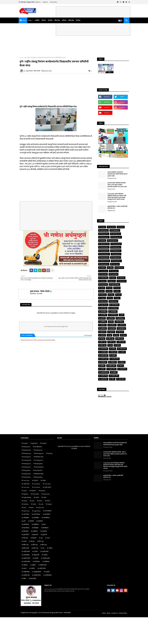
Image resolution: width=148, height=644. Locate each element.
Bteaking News (105, 264)
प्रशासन (124, 335)
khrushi (118, 288)
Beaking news (104, 230)
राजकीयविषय (104, 352)
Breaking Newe (105, 247)
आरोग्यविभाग (104, 312)
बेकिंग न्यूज (111, 339)
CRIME (111, 268)
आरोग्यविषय (103, 315)
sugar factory (104, 305)
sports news (104, 301)
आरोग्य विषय (104, 308)
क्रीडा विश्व (57, 20)
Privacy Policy (53, 2)
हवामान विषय (122, 379)
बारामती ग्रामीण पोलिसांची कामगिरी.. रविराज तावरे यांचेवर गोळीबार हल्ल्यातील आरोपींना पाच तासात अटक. (117, 185)
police (102, 291)
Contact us (45, 2)
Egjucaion (112, 281)
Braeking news (116, 234)
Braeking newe (104, 234)
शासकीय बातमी (104, 359)
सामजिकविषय (123, 369)
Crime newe (114, 271)
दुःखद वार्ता (112, 332)
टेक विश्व (50, 20)
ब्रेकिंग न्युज (103, 342)
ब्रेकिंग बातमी (122, 342)
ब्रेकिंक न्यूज (120, 339)
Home (24, 20)
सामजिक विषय (112, 369)
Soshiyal (103, 298)
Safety (112, 295)
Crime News (114, 274)
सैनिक (113, 379)
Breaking (103, 241)
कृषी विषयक (121, 318)
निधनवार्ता (103, 335)
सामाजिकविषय (104, 379)
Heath (110, 288)
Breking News (117, 254)
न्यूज (110, 335)
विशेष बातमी (114, 352)
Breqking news (116, 257)
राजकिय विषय (104, 349)
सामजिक (103, 369)
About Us (38, 2)
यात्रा (111, 345)
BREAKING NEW (105, 244)
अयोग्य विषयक (115, 305)
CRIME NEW (120, 268)
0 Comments (88, 335)
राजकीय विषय (123, 349)
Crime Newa (104, 271)
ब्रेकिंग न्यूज (112, 342)
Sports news (114, 301)
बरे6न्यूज (103, 339)
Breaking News (113, 241)
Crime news (104, 274)
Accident (103, 227)
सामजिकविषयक (104, 372)
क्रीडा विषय (122, 325)
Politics (118, 291)
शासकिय (123, 352)
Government (104, 285)
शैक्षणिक (103, 366)
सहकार (121, 366)
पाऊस (117, 335)
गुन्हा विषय (113, 328)
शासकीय (114, 356)
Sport (111, 298)
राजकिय (118, 345)
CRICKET (103, 268)
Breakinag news (117, 237)
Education (103, 281)
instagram (122, 102)
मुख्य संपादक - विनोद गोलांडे (40, 291)
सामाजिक (114, 372)
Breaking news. (116, 251)
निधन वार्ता (121, 332)
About (109, 613)
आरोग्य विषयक (114, 308)
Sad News (103, 295)
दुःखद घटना (103, 332)
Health (102, 288)
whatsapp (107, 102)
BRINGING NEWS (105, 261)
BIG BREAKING (116, 230)
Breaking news (116, 247)
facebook (107, 97)
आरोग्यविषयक (114, 315)
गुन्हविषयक (103, 328)
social (119, 295)
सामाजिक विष (104, 376)
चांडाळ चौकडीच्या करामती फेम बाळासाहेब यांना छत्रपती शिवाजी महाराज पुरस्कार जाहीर (117, 174)
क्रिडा (112, 322)
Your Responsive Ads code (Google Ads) (56, 326)
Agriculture (112, 227)
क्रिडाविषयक (113, 325)
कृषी (122, 315)
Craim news (116, 264)
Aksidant (121, 227)
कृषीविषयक (103, 322)
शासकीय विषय (115, 359)
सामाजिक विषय (115, 376)
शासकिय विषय (104, 356)
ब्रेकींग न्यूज (103, 345)
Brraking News (117, 261)
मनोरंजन (44, 20)
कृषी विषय (111, 318)
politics (110, 291)
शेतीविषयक (113, 362)
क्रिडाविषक (103, 325)
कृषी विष (103, 318)
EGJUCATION (122, 281)
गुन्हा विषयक (122, 328)
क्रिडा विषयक (120, 322)
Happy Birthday (115, 285)
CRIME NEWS (104, 278)
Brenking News (105, 257)
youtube (107, 107)
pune (30, 20)
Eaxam (113, 278)
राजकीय (37, 20)
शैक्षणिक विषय (112, 366)
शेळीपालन (122, 362)
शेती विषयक (103, 362)
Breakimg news (105, 237)
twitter (122, 97)
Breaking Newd (117, 244)
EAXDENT (122, 278)
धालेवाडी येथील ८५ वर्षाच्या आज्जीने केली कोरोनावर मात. (117, 207)
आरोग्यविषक (114, 312)
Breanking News (105, 254)
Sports (118, 298)
